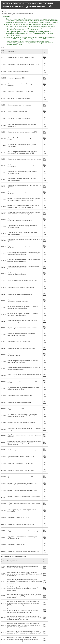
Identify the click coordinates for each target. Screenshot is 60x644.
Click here (45, 58)
